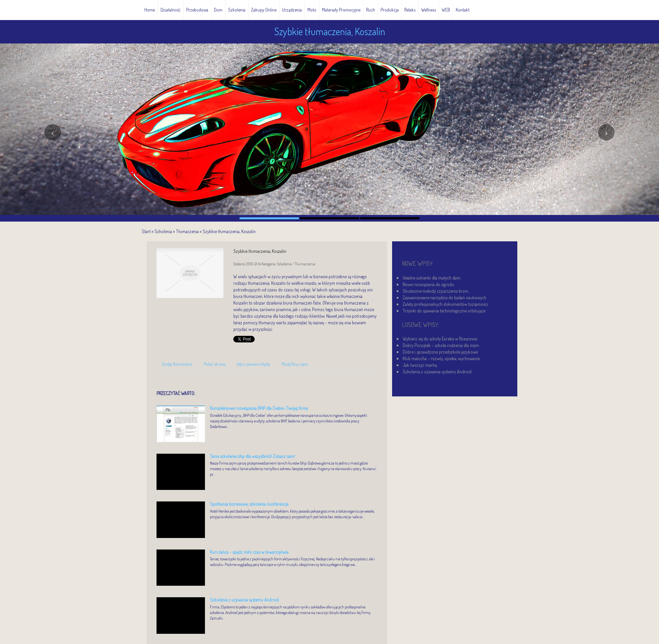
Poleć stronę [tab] (215, 364)
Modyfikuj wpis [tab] (295, 364)
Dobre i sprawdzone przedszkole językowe (440, 352)
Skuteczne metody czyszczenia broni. (436, 291)
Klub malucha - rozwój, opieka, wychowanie (441, 358)
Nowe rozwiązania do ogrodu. (429, 284)
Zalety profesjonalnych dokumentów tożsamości (445, 304)
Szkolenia (163, 231)
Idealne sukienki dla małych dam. (432, 278)
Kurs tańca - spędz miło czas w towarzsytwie (249, 552)
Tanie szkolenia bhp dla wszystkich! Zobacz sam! (252, 456)
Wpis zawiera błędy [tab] (253, 364)
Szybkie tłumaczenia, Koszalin (229, 231)
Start (146, 231)
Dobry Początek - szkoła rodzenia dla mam (441, 345)
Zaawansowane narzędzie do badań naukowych (444, 297)
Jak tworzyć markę (420, 365)
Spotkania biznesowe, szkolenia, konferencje (249, 504)
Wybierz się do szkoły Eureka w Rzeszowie (440, 339)
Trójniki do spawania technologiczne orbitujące (444, 311)
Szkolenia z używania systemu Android (244, 600)
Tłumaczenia (187, 231)
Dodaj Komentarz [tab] (177, 364)
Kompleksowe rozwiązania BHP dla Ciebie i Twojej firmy (259, 408)
